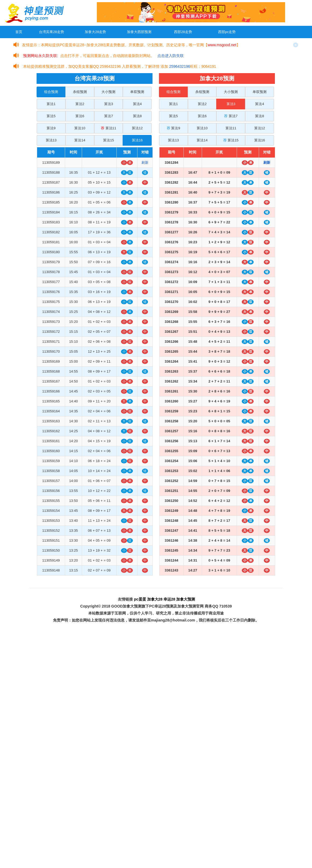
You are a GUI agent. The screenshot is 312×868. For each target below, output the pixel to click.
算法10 (80, 128)
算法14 (80, 140)
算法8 (137, 116)
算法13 (51, 140)
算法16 (137, 140)
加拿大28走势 (95, 32)
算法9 (51, 128)
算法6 (80, 116)
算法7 (109, 116)
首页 (19, 32)
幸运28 (169, 599)
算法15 (108, 140)
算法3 (109, 104)
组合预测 (51, 92)
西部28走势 (183, 32)
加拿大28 (155, 599)
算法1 (51, 104)
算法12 (137, 128)
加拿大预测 (186, 599)
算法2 (80, 104)
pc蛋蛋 (140, 599)
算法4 (137, 104)
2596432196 (180, 66)
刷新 (145, 162)
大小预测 (108, 92)
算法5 (51, 116)
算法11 (109, 128)
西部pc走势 (227, 32)
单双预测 (137, 92)
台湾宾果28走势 (51, 32)
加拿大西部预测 (139, 32)
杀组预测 (80, 92)
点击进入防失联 (171, 56)
